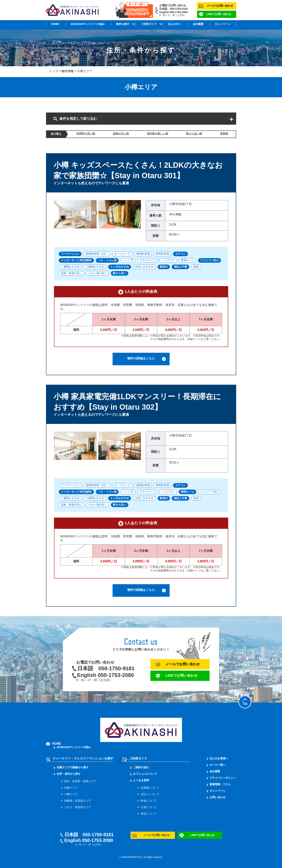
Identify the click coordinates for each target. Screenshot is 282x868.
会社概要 (198, 24)
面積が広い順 (121, 133)
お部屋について (150, 788)
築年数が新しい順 (158, 133)
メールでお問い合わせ (220, 6)
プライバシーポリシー (223, 778)
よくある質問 (141, 780)
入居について (149, 807)
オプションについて (145, 774)
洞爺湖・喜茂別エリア (78, 801)
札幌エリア (71, 788)
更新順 (224, 133)
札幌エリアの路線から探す (73, 767)
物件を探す (123, 24)
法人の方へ (175, 24)
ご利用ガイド (149, 24)
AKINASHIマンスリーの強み (88, 24)
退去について (149, 814)
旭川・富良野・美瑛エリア (80, 781)
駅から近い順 (194, 133)
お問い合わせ (218, 797)
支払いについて (150, 794)
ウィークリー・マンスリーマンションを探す (83, 758)
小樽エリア (71, 794)
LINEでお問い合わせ (219, 14)
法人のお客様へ (219, 758)
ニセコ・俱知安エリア (78, 807)
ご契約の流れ (141, 767)
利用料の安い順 (86, 133)
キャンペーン (223, 24)
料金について (149, 801)
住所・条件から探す (69, 774)
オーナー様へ (218, 765)
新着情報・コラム (220, 784)
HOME (55, 24)
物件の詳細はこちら (141, 358)
